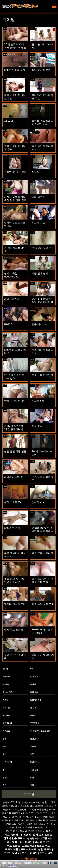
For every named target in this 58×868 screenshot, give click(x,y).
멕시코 (33, 715)
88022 (36, 172)
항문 (32, 754)
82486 (8, 324)
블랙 (4, 770)
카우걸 (33, 746)
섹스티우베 (38, 401)
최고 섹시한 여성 (19, 817)
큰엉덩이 (34, 739)
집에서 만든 (8, 692)
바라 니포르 (38, 197)
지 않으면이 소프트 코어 (40, 731)
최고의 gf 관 (39, 223)
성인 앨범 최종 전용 (15, 451)
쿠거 (4, 754)
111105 (9, 121)
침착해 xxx (38, 502)
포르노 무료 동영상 (42, 375)
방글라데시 (35, 762)
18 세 (5, 669)
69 (31, 669)
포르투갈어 (35, 723)
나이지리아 (7, 762)
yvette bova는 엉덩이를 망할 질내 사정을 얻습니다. (43, 531)
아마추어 (6, 677)
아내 (4, 746)
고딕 (32, 785)
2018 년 (29, 794)
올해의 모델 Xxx (13, 502)
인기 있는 (34, 677)
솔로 (4, 739)
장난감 (5, 778)
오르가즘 (6, 708)
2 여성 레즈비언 (13, 477)
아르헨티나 (7, 723)
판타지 (33, 684)
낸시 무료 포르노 (14, 630)
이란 (32, 778)
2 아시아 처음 (12, 299)
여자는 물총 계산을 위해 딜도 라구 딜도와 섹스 (15, 200)
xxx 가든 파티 (12, 528)
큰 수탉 (33, 708)
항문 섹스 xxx (40, 324)
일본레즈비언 (36, 700)
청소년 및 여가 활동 (15, 172)
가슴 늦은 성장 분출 (43, 604)
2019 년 (16, 802)
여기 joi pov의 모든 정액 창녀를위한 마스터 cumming (43, 302)
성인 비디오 (49, 802)
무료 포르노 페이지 (42, 553)
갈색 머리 (34, 692)
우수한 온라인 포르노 (38, 813)
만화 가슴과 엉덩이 (15, 401)
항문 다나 (37, 426)
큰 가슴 (6, 684)
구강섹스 (6, 715)
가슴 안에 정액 (40, 273)
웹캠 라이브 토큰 (41, 70)
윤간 (4, 785)
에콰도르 (6, 731)
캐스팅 (5, 700)
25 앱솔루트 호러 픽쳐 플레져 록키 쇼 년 (15, 48)
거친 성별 (34, 770)
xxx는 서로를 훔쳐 (15, 70)
